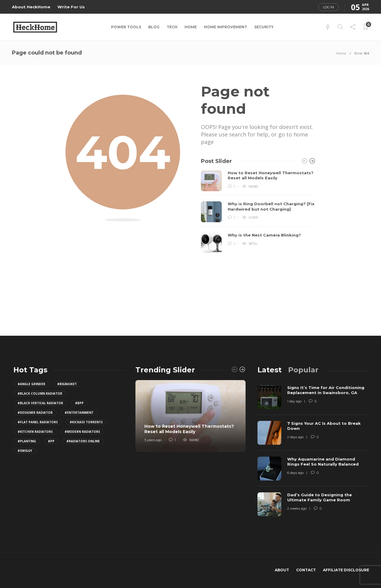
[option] (258, 212)
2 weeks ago (297, 508)
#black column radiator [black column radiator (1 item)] (40, 393)
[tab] (270, 370)
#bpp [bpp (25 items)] (79, 403)
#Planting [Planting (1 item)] (27, 441)
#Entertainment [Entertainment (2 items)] (79, 413)
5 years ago (153, 440)
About (282, 570)
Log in (328, 7)
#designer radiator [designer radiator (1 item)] (35, 413)
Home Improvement (225, 27)
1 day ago (294, 401)
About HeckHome (31, 7)
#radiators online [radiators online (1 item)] (83, 441)
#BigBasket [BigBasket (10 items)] (67, 384)
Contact (306, 570)
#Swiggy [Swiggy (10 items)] (25, 451)
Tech (172, 27)
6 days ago (295, 473)
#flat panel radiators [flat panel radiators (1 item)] (38, 422)
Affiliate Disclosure (346, 570)
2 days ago (295, 437)
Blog (154, 27)
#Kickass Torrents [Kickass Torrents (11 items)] (86, 422)
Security (264, 27)
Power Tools (126, 27)
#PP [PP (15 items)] (51, 441)
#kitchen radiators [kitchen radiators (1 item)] (35, 432)
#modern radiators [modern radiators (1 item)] (82, 432)
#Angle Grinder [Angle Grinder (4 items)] (31, 384)
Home (191, 27)
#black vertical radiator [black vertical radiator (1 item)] (40, 403)
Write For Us (71, 7)
